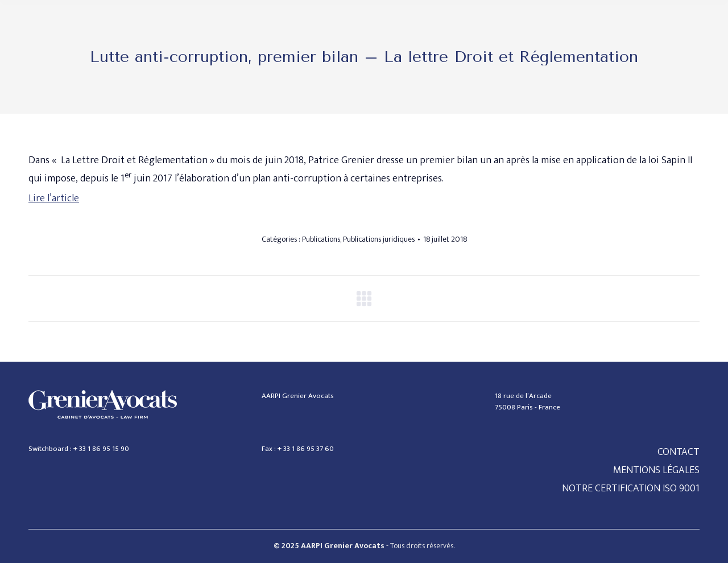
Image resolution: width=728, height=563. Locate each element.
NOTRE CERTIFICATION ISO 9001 (631, 489)
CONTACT (679, 452)
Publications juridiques (379, 239)
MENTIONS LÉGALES (656, 470)
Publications (321, 239)
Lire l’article (54, 198)
